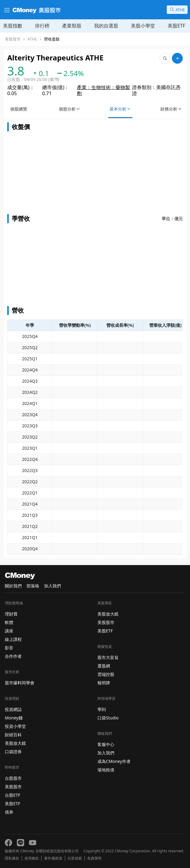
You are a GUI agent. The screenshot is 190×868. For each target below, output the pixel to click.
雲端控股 (106, 674)
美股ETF (176, 26)
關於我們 (13, 586)
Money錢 (14, 718)
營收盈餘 (52, 39)
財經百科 (13, 735)
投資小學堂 (15, 726)
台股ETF (13, 795)
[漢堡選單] (6, 10)
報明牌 (104, 683)
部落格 (33, 586)
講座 (9, 631)
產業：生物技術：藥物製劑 (103, 90)
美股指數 (13, 26)
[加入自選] (177, 58)
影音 (9, 648)
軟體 (9, 622)
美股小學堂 (143, 26)
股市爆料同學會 (20, 683)
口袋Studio (108, 718)
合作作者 (13, 656)
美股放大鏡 (15, 743)
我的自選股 (106, 26)
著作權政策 (53, 858)
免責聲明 (94, 858)
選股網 (104, 666)
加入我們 (52, 586)
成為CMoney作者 (114, 761)
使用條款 (32, 858)
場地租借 (106, 770)
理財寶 (11, 614)
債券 (9, 812)
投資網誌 (13, 709)
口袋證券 (13, 752)
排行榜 (42, 26)
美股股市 (13, 39)
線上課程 (13, 639)
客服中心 (106, 744)
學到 (102, 709)
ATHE (32, 39)
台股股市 (13, 778)
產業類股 (72, 26)
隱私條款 (12, 858)
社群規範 (75, 858)
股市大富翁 (108, 657)
